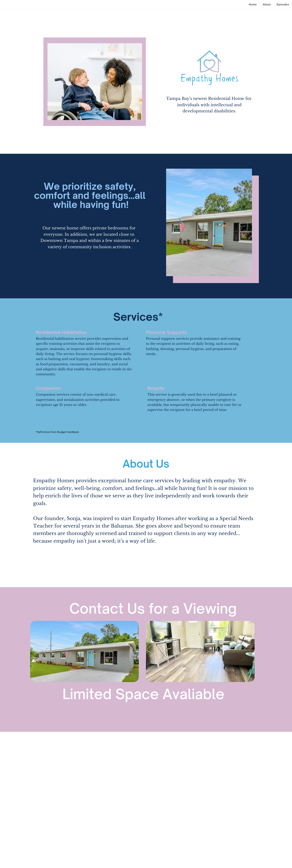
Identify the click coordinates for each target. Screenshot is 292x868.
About (267, 5)
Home (253, 5)
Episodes (283, 5)
